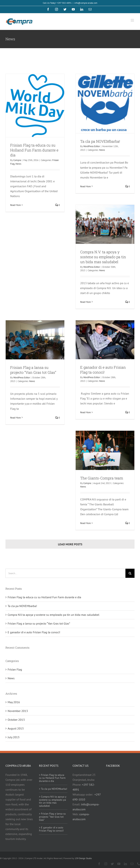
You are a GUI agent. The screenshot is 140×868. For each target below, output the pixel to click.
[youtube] (119, 864)
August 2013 (16, 728)
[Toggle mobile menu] (133, 20)
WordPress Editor (92, 146)
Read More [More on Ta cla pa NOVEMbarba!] (85, 186)
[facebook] (99, 864)
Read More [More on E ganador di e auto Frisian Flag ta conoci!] (85, 412)
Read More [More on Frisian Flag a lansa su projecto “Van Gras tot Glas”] (15, 418)
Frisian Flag (15, 669)
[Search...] (65, 573)
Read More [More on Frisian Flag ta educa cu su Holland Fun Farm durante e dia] (15, 205)
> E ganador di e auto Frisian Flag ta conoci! (51, 829)
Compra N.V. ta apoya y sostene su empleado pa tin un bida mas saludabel (103, 257)
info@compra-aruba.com (86, 3)
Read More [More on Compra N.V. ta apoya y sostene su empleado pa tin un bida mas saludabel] (85, 302)
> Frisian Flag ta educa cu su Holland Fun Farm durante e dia (52, 778)
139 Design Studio (83, 858)
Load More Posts (70, 544)
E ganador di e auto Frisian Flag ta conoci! (103, 370)
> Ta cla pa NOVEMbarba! (53, 789)
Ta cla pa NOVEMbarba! (100, 141)
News (18, 164)
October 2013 (16, 720)
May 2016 (14, 702)
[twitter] (112, 864)
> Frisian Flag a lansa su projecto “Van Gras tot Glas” (52, 817)
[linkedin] (125, 864)
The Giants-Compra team (102, 478)
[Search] (130, 573)
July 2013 (14, 737)
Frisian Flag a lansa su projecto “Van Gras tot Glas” (33, 370)
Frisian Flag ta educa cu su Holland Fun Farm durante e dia (34, 150)
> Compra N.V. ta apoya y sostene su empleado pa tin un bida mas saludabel (53, 801)
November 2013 (18, 711)
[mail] (132, 864)
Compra (17, 160)
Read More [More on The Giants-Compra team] (85, 523)
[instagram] (106, 864)
